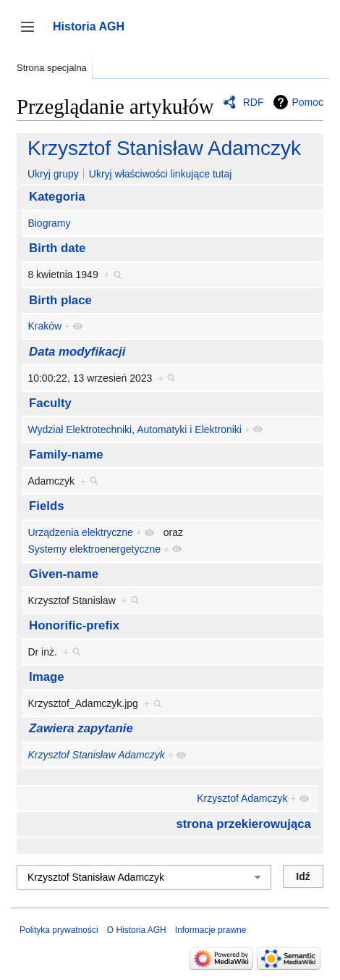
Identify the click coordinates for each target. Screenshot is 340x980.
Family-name (66, 455)
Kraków (44, 326)
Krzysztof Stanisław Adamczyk (164, 148)
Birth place (60, 300)
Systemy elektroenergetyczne (94, 549)
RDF (254, 102)
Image (47, 677)
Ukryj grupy (53, 174)
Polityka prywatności (59, 930)
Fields (47, 506)
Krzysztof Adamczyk (242, 798)
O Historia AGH (137, 930)
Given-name (64, 574)
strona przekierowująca (243, 824)
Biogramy (49, 223)
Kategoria (57, 197)
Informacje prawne (211, 930)
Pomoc (307, 102)
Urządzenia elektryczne (80, 532)
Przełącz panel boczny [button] (32, 34)
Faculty (50, 403)
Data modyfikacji (77, 352)
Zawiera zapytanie (81, 728)
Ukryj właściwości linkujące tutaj (161, 174)
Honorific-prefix (74, 625)
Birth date (57, 248)
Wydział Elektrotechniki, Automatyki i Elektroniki (135, 430)
